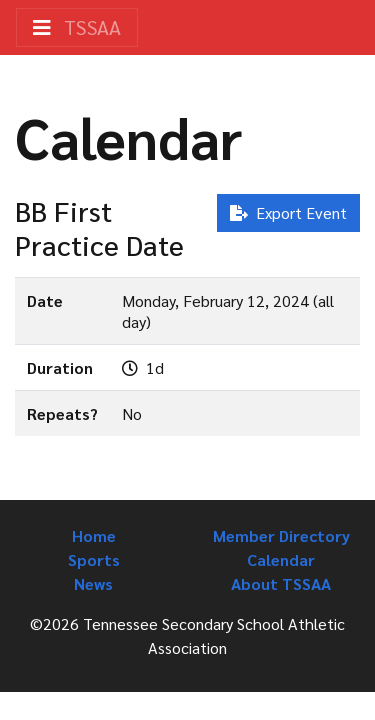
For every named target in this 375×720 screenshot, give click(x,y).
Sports (94, 559)
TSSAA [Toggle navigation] (77, 27)
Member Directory (281, 535)
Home (94, 535)
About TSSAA (281, 583)
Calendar (281, 559)
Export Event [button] (288, 212)
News (93, 583)
